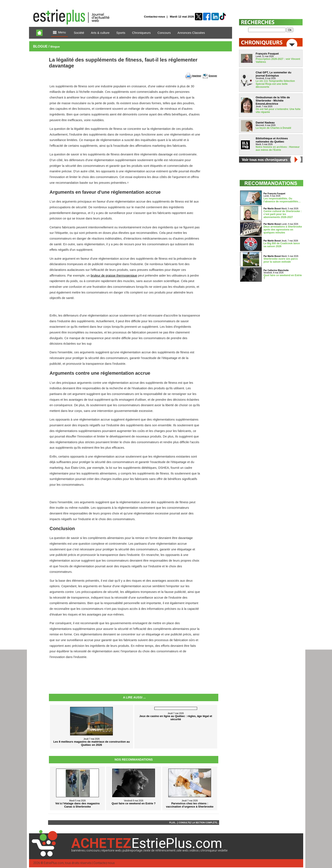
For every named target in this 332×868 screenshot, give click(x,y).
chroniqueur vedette (214, 851)
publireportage (132, 851)
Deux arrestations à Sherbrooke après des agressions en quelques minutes (283, 230)
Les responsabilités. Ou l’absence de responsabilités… (282, 200)
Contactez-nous (155, 17)
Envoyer (213, 76)
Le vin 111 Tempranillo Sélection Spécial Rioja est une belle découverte (275, 84)
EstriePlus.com (54, 863)
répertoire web (111, 851)
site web (183, 851)
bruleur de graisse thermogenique (114, 276)
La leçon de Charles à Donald (273, 128)
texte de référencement (160, 851)
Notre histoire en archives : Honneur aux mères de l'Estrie (278, 148)
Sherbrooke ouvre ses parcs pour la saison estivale (281, 260)
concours (93, 851)
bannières (78, 851)
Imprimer (197, 76)
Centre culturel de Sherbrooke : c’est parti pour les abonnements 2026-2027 (283, 214)
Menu (59, 33)
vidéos (194, 851)
